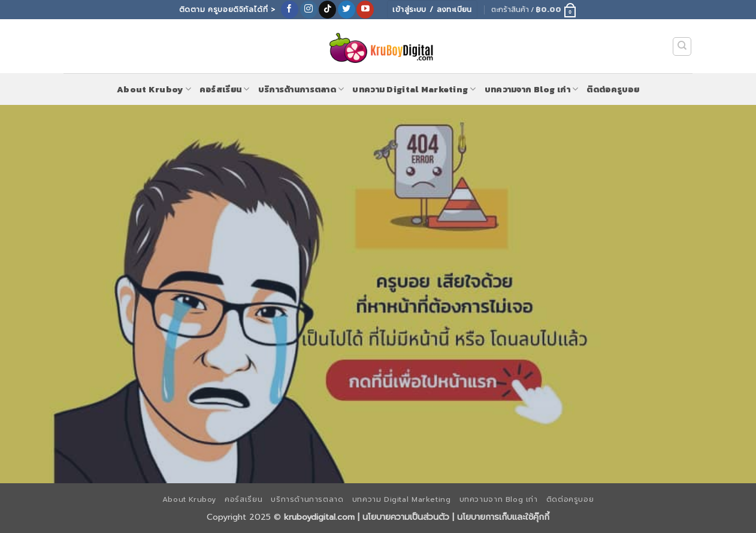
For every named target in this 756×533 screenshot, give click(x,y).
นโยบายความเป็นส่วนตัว (406, 517)
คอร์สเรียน (225, 89)
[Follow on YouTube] (365, 10)
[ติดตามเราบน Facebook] (290, 10)
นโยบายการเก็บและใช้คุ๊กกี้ (503, 517)
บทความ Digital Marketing (414, 89)
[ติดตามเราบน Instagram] (309, 10)
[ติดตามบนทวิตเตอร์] (347, 10)
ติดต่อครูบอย (613, 89)
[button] (534, 10)
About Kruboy (154, 89)
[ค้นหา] (682, 47)
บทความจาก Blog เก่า (532, 89)
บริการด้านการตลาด (301, 89)
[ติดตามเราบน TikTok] (327, 10)
